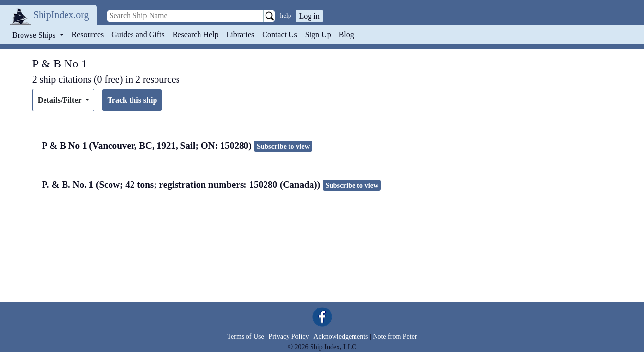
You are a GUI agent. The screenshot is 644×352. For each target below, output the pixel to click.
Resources (88, 34)
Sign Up (318, 34)
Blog (346, 34)
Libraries (240, 34)
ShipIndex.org (61, 15)
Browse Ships (35, 35)
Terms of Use (245, 337)
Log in (309, 16)
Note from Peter (395, 337)
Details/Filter (60, 100)
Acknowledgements (341, 337)
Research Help (196, 34)
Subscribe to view (283, 146)
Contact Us (280, 34)
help (286, 15)
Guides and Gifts (138, 34)
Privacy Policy (289, 337)
